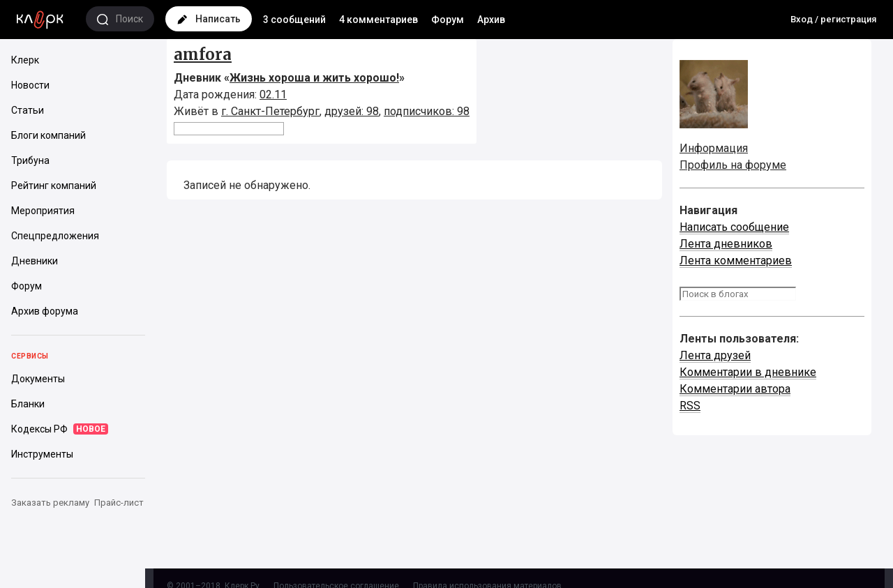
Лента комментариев (736, 261)
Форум (448, 20)
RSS (690, 406)
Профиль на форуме (733, 165)
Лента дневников (726, 244)
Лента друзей (715, 355)
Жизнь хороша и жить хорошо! (314, 78)
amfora (203, 54)
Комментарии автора (735, 389)
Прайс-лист (119, 503)
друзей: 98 (352, 111)
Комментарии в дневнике (748, 372)
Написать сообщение (734, 227)
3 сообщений (294, 20)
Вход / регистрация (833, 19)
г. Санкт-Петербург (270, 111)
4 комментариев (378, 20)
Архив (491, 20)
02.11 (273, 95)
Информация (714, 148)
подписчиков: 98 (427, 111)
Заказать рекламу (50, 503)
